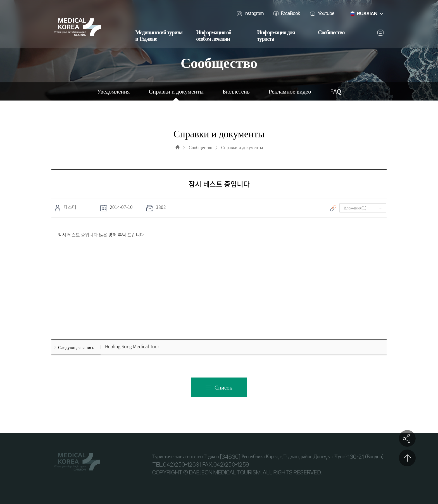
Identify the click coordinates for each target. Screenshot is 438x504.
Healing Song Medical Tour (132, 347)
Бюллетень (236, 91)
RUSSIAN (367, 14)
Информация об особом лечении (214, 36)
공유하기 (407, 438)
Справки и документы (176, 91)
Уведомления (113, 91)
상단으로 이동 (407, 458)
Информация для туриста (276, 36)
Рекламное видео (290, 91)
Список (223, 387)
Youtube (326, 13)
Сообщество (331, 33)
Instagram (254, 13)
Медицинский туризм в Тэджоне (159, 36)
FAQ (336, 91)
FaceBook (291, 13)
